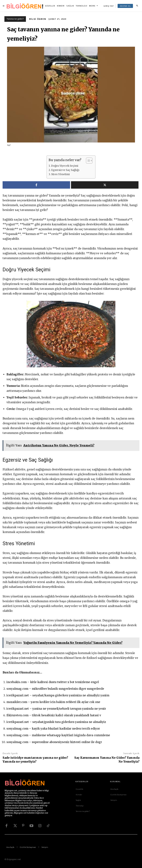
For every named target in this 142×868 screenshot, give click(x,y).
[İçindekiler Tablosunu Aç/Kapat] (87, 161)
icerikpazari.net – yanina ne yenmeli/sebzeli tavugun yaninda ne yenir (56, 709)
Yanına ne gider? (15, 19)
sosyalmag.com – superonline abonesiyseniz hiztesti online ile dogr (54, 742)
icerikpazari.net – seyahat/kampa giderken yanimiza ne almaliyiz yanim (58, 695)
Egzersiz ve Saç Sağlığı (65, 170)
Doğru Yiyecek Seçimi (65, 166)
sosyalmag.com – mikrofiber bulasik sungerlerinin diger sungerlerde (55, 689)
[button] (137, 6)
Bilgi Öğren (38, 19)
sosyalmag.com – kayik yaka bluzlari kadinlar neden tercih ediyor (53, 729)
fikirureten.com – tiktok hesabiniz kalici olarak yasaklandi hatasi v (54, 715)
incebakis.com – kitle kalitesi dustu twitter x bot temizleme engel (53, 682)
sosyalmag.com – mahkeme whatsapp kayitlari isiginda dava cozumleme (58, 735)
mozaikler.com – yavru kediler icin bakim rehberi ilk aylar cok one (53, 702)
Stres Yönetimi (60, 174)
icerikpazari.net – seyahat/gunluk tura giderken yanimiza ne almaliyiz (56, 722)
